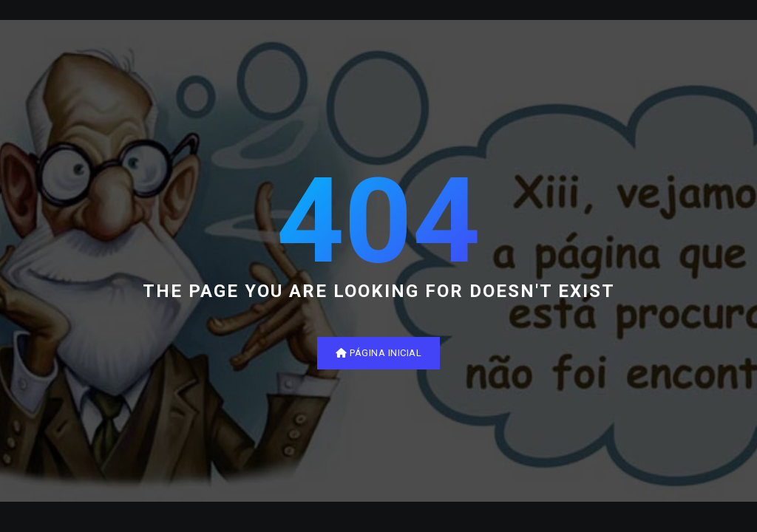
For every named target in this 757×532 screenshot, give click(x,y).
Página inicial (378, 353)
